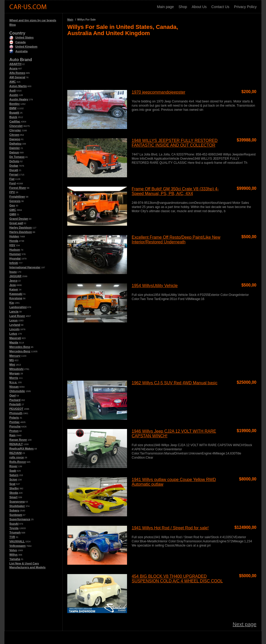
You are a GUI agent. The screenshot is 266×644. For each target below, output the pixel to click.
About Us (199, 7)
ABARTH (15, 64)
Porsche (15, 426)
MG (12, 360)
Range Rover (18, 440)
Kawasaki (16, 294)
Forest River (18, 188)
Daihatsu (15, 144)
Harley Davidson (21, 227)
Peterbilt (15, 404)
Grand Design (19, 219)
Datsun (14, 152)
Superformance (20, 519)
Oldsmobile (17, 391)
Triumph (15, 532)
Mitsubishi (16, 369)
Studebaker (17, 506)
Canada (18, 42)
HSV (12, 245)
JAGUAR (15, 276)
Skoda (14, 493)
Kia (12, 303)
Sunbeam (16, 515)
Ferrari (14, 174)
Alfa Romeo (17, 73)
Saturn (14, 475)
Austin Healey (19, 99)
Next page (245, 624)
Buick (13, 117)
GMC (13, 210)
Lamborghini (18, 307)
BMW (13, 108)
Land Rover (17, 316)
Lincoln (14, 329)
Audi (12, 90)
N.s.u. (13, 382)
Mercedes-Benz (20, 351)
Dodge (14, 166)
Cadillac (15, 121)
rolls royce (17, 457)
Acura (13, 68)
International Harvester (25, 267)
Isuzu (13, 272)
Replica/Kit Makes (22, 448)
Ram (12, 435)
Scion (13, 479)
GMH (13, 214)
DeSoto (14, 161)
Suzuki (14, 524)
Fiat (12, 179)
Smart (13, 497)
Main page (165, 7)
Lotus (13, 334)
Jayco (13, 281)
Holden (14, 236)
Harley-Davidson (21, 232)
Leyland (15, 325)
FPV (12, 192)
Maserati (15, 338)
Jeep (13, 285)
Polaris (14, 418)
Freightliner (17, 197)
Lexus (14, 320)
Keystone (16, 298)
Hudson (15, 250)
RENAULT (16, 444)
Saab (13, 471)
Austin (14, 95)
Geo (12, 205)
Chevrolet (16, 126)
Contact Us (220, 7)
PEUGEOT (16, 409)
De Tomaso (17, 157)
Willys (14, 555)
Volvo (13, 550)
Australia (18, 51)
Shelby (14, 488)
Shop (183, 7)
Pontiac (15, 422)
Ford (12, 183)
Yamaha (15, 559)
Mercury (15, 356)
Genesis (15, 201)
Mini (12, 365)
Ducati (14, 170)
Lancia (14, 311)
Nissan (14, 387)
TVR (12, 537)
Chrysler (15, 130)
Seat (12, 484)
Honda (14, 241)
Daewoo (15, 139)
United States (21, 37)
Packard (15, 400)
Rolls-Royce (18, 462)
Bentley (15, 104)
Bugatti (14, 113)
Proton (14, 431)
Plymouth (16, 413)
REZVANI (15, 453)
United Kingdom (23, 47)
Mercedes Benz (20, 347)
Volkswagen (18, 546)
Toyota (14, 528)
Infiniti (14, 263)
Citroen (14, 135)
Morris (14, 378)
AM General (17, 77)
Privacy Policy (245, 7)
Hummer (15, 254)
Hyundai (15, 258)
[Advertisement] (162, 61)
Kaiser (14, 289)
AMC (13, 82)
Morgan (15, 373)
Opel (12, 395)
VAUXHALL (17, 541)
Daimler (15, 148)
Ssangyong (17, 502)
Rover (13, 466)
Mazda (14, 342)
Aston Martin (18, 86)
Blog (12, 25)
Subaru (14, 510)
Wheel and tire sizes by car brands (33, 20)
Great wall (16, 223)
